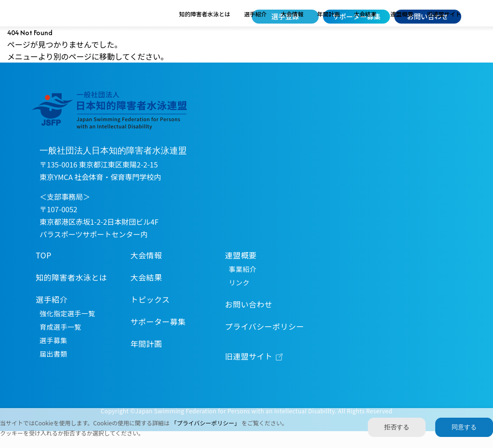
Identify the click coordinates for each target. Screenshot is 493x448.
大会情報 (292, 31)
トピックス (150, 317)
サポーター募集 (356, 16)
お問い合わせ (428, 16)
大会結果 (365, 31)
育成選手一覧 (60, 344)
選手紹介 (255, 31)
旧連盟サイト (444, 31)
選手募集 (53, 358)
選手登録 (285, 16)
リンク (239, 300)
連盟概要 (402, 31)
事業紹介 (243, 286)
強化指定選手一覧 (67, 331)
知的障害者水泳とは (205, 31)
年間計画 (329, 31)
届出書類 (53, 371)
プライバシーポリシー (264, 344)
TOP (44, 272)
